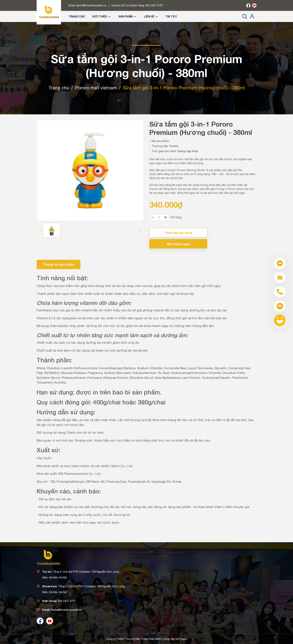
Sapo (184, 639)
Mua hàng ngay (178, 244)
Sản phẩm (127, 16)
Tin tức (171, 16)
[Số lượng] (159, 217)
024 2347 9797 (154, 5)
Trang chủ (77, 16)
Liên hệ (151, 16)
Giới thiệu (102, 16)
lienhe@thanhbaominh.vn (91, 5)
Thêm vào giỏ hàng (178, 233)
